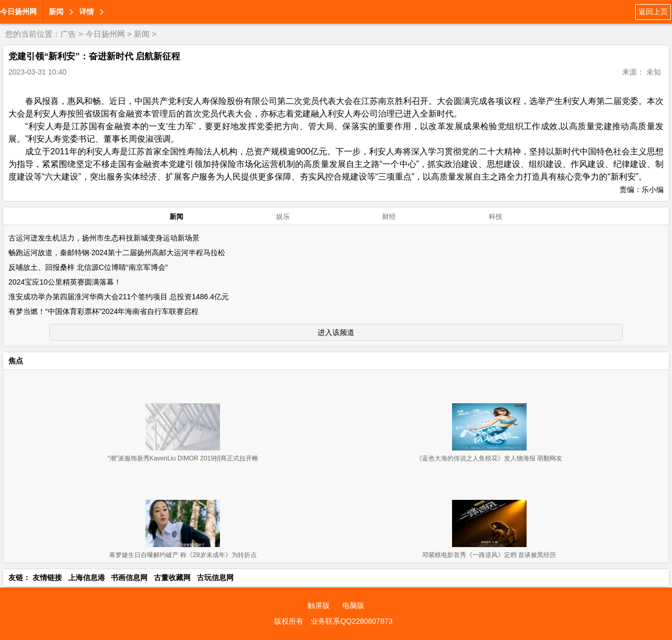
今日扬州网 (18, 12)
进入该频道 (336, 332)
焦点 (16, 361)
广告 (68, 34)
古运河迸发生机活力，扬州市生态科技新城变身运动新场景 (104, 238)
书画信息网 (129, 578)
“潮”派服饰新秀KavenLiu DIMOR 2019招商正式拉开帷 (183, 458)
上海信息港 (87, 578)
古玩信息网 (215, 578)
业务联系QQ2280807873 (352, 621)
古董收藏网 (172, 578)
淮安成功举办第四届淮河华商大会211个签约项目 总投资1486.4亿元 (119, 297)
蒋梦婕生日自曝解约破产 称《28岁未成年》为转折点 (183, 555)
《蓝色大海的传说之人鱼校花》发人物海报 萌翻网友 (489, 458)
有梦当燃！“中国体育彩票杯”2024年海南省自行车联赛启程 (103, 311)
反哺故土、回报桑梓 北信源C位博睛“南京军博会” (88, 267)
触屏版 (319, 605)
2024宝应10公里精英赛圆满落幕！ (65, 282)
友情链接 (47, 578)
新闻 (56, 12)
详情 (87, 12)
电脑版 (353, 605)
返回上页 (653, 12)
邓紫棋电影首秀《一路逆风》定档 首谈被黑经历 (489, 555)
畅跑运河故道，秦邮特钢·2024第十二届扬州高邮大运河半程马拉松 (117, 253)
